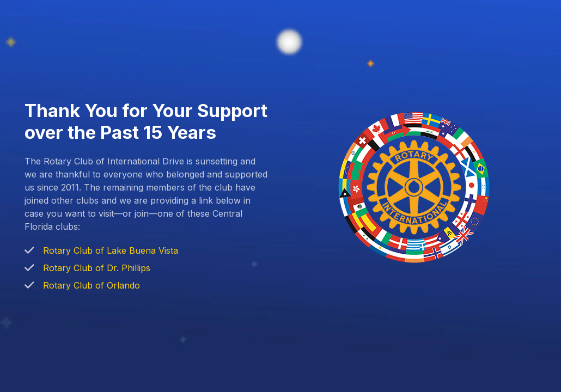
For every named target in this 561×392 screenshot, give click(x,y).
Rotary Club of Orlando (92, 285)
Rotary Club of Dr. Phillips (97, 268)
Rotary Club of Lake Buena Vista (111, 250)
